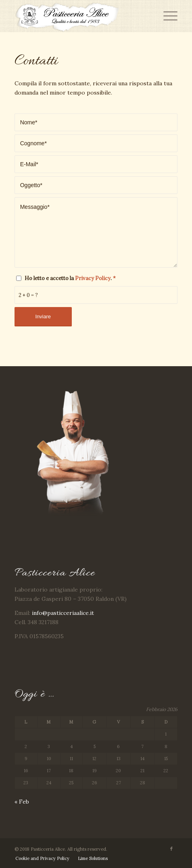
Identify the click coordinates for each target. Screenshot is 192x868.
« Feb (22, 802)
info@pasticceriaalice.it (63, 613)
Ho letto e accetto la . (70, 278)
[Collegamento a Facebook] (171, 849)
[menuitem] (42, 858)
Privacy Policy (93, 278)
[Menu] (166, 16)
